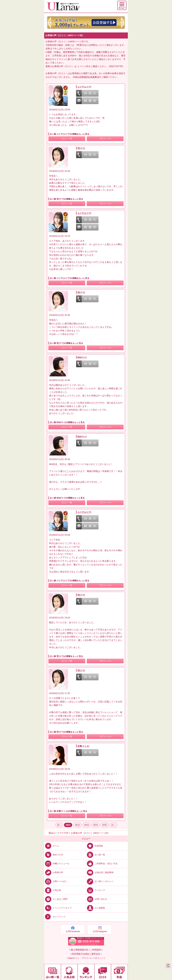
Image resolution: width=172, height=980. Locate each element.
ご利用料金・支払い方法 (102, 864)
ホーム (52, 846)
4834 (96, 825)
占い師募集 (96, 908)
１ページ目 (83, 66)
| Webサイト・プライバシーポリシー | (86, 958)
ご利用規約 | (96, 950)
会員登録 (95, 846)
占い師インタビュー (100, 881)
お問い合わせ (97, 899)
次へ (113, 825)
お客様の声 (54, 872)
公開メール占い (56, 881)
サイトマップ (55, 917)
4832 (77, 825)
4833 (87, 825)
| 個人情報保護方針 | (79, 950)
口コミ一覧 (67, 139)
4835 (105, 825)
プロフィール (105, 139)
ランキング (96, 890)
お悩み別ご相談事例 (100, 872)
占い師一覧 (96, 855)
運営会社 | (96, 954)
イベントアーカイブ (58, 908)
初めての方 (54, 855)
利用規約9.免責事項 (89, 77)
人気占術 (53, 890)
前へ (59, 825)
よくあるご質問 (56, 899)
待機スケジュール (57, 864)
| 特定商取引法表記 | (81, 954)
